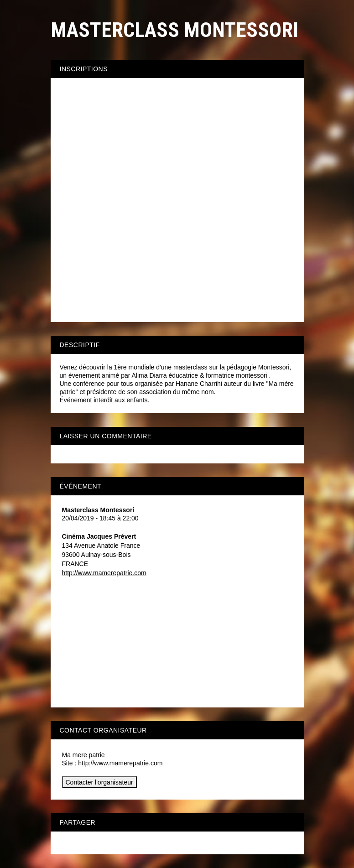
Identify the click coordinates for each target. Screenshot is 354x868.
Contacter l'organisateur (99, 782)
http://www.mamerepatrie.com (104, 573)
